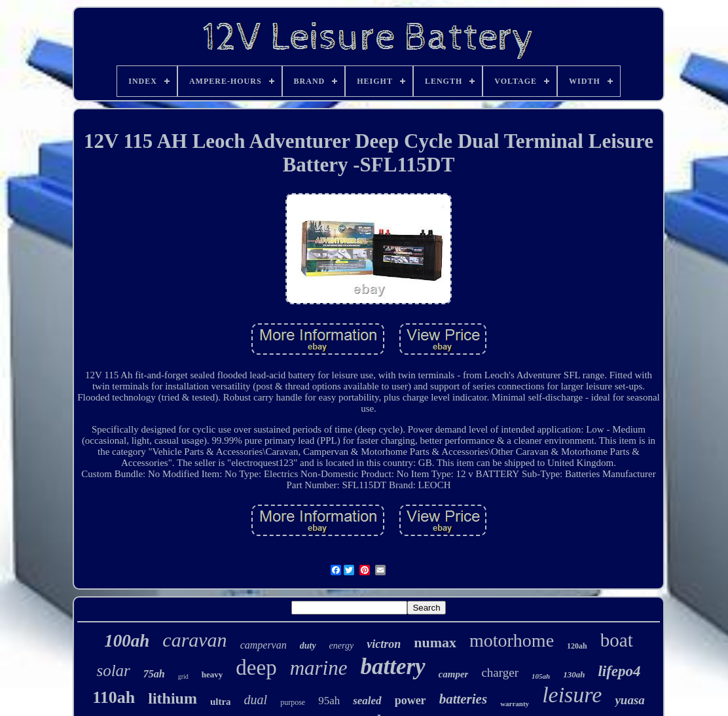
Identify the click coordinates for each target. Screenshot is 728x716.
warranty (515, 704)
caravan (194, 640)
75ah (154, 674)
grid (183, 676)
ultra (221, 702)
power (410, 700)
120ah (577, 646)
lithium (173, 698)
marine (319, 668)
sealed (367, 701)
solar (113, 671)
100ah (127, 641)
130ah (574, 674)
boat (617, 640)
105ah (541, 676)
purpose (293, 702)
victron (384, 644)
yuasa (629, 700)
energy (342, 646)
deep (256, 668)
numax (435, 642)
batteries (464, 699)
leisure (572, 695)
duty (308, 646)
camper (454, 674)
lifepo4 (619, 671)
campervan (264, 645)
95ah (329, 701)
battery (392, 667)
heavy (212, 674)
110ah (114, 697)
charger (500, 672)
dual (256, 700)
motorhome (512, 640)
